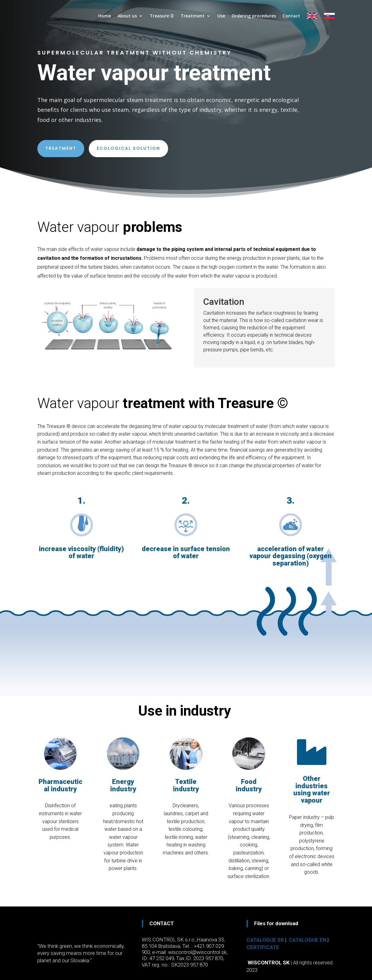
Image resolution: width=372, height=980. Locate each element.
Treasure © (162, 16)
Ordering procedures (254, 16)
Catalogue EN (308, 940)
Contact (291, 16)
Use (221, 16)
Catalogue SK (265, 940)
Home (105, 16)
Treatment (193, 16)
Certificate (263, 947)
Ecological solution (128, 148)
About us (127, 16)
